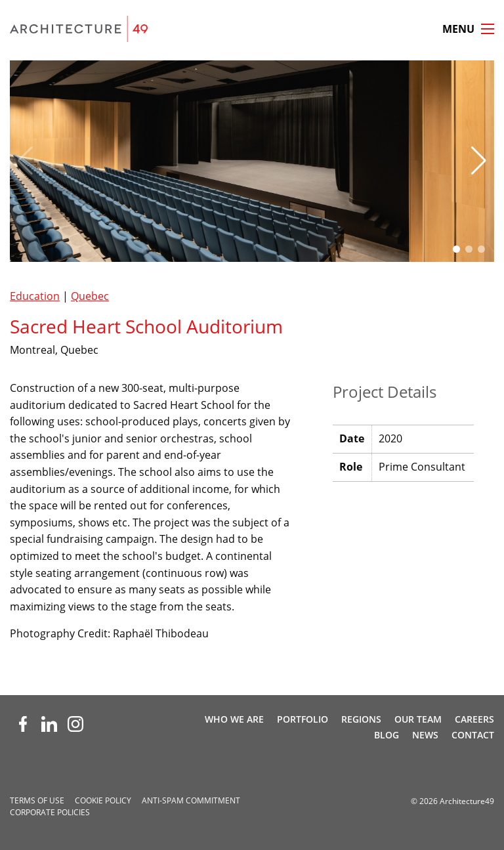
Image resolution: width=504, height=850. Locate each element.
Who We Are (234, 719)
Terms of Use (37, 800)
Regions (361, 719)
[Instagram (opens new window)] (75, 724)
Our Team (418, 719)
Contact (473, 735)
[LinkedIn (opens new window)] (49, 724)
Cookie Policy (103, 800)
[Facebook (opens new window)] (23, 724)
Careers (474, 719)
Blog (387, 735)
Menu (458, 29)
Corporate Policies (50, 812)
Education (35, 296)
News (425, 735)
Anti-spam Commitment (191, 800)
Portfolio (303, 719)
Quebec (90, 296)
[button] (479, 161)
